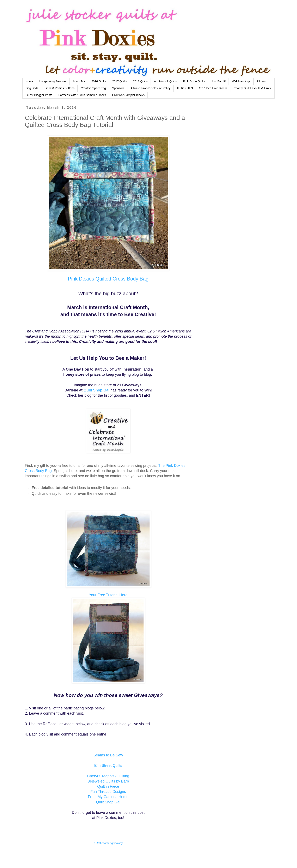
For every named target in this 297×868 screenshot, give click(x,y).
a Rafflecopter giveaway (108, 843)
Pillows (261, 81)
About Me (79, 81)
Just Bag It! (218, 81)
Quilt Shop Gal (96, 390)
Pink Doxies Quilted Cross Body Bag (108, 279)
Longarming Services (53, 81)
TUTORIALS (185, 88)
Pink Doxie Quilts (194, 81)
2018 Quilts (140, 81)
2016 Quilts (99, 81)
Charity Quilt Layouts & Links (252, 88)
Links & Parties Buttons (59, 88)
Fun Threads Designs (108, 792)
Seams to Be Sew (108, 755)
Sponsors (118, 88)
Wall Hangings (241, 81)
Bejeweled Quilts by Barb (108, 781)
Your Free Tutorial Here (108, 595)
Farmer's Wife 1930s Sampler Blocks (82, 95)
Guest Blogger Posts (39, 95)
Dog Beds (32, 88)
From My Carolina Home (108, 797)
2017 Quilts (120, 81)
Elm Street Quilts (108, 766)
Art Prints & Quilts (165, 81)
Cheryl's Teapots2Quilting (108, 776)
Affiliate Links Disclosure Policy (150, 88)
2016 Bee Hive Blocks (213, 88)
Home (29, 81)
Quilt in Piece (108, 786)
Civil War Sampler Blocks (128, 95)
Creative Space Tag (93, 88)
